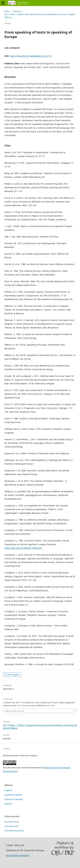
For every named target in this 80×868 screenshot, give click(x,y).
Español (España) (13, 795)
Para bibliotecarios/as (14, 831)
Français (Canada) (14, 799)
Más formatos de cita (14, 711)
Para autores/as (12, 826)
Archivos (17, 11)
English (8, 790)
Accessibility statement (18, 855)
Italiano (8, 804)
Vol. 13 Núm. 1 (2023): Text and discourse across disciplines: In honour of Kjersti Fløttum (40, 16)
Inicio (7, 11)
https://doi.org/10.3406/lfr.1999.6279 (23, 548)
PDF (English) (13, 675)
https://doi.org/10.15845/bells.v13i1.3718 (31, 56)
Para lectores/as (12, 822)
